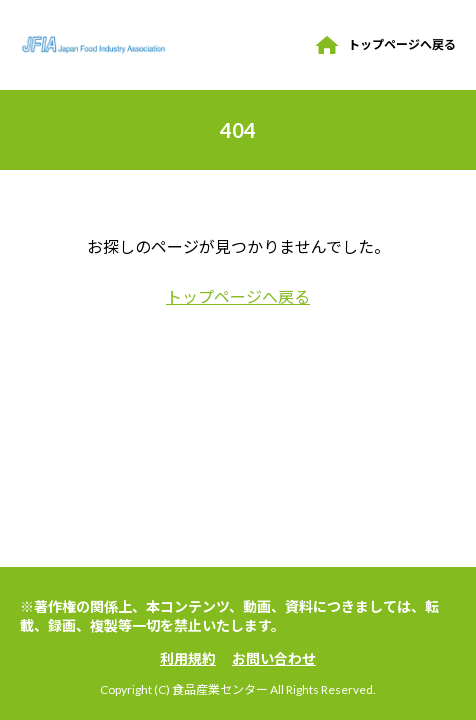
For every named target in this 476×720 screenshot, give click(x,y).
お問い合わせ (274, 658)
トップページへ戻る (402, 44)
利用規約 (188, 658)
